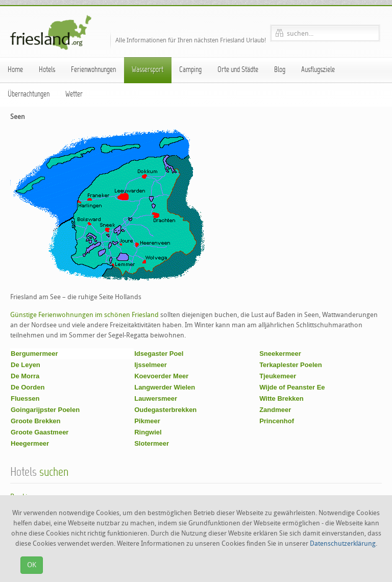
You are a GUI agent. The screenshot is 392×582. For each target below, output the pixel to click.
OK (32, 565)
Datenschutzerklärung (343, 543)
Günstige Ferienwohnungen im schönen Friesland (84, 315)
